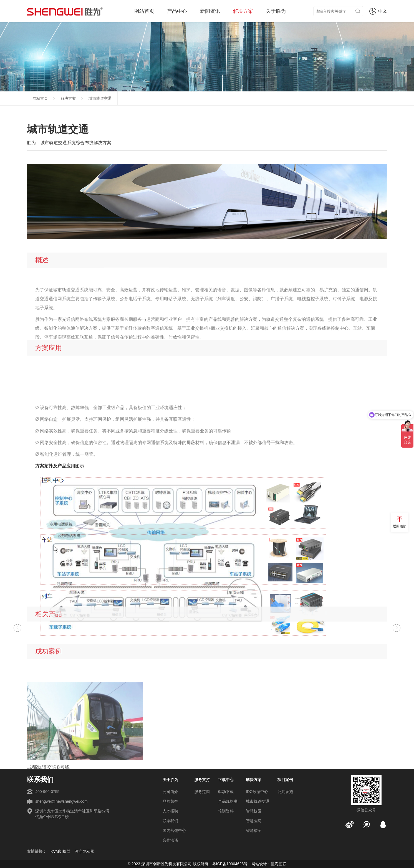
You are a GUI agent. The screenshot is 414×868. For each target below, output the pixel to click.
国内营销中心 (174, 830)
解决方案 (243, 11)
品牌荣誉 (170, 801)
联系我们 (170, 821)
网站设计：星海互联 (269, 864)
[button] (397, 628)
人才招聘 (170, 811)
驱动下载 (226, 792)
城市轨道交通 (100, 98)
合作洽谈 (170, 840)
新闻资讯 (210, 11)
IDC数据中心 (257, 792)
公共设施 (285, 792)
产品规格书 (228, 801)
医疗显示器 (84, 851)
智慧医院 (254, 821)
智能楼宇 (254, 830)
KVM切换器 (60, 851)
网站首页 (144, 11)
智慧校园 (254, 811)
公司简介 (170, 792)
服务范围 (202, 792)
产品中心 (177, 11)
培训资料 (226, 811)
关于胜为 (276, 11)
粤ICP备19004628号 (230, 864)
